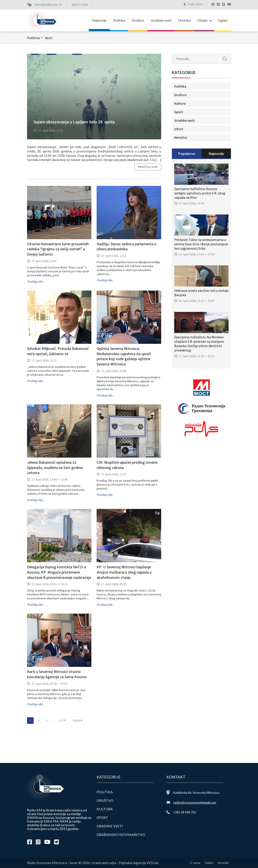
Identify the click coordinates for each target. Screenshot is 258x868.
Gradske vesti (161, 20)
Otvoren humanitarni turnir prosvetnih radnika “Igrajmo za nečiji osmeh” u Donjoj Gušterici (58, 249)
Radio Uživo (195, 4)
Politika (119, 20)
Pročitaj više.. (35, 282)
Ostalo (202, 20)
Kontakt (223, 863)
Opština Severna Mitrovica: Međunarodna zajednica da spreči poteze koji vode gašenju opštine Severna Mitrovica (124, 356)
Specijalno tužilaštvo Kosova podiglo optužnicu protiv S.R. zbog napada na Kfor (200, 193)
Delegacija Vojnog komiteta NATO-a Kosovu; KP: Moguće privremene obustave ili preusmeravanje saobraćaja (59, 572)
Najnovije (99, 20)
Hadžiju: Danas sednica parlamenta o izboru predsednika (127, 246)
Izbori (179, 129)
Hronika (184, 20)
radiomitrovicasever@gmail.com (195, 802)
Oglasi (223, 20)
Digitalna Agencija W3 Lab (139, 863)
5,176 (62, 720)
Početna (35, 38)
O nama (195, 863)
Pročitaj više (148, 167)
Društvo (138, 20)
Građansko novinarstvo (121, 834)
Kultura (180, 103)
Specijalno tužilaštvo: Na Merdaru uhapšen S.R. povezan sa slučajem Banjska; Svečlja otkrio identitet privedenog (199, 344)
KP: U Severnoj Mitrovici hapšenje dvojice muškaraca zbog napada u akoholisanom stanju (124, 572)
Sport (179, 112)
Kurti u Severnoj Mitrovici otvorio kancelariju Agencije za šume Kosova (57, 674)
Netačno (181, 137)
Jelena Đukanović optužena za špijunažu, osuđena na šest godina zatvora (55, 468)
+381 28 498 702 (185, 812)
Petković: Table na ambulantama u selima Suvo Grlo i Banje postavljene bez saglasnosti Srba (201, 244)
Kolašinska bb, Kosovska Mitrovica (196, 793)
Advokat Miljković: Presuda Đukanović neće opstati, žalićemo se (58, 351)
